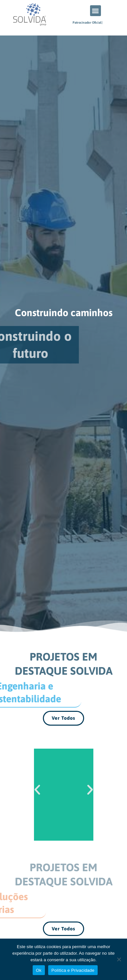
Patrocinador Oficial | (88, 23)
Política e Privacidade (73, 970)
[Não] (119, 959)
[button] (95, 11)
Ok (39, 970)
